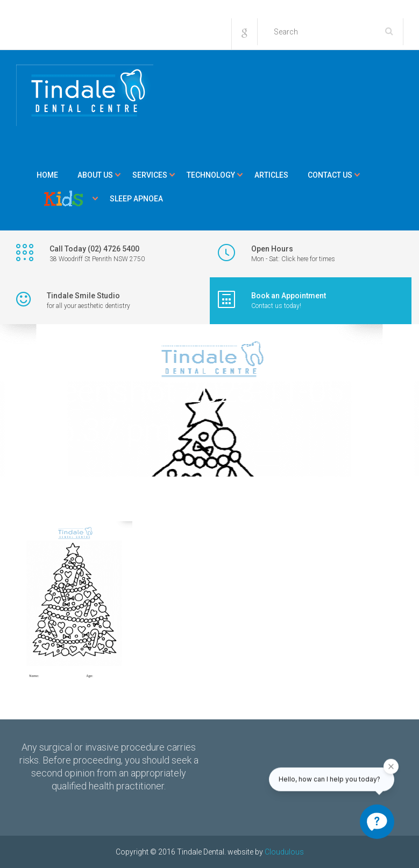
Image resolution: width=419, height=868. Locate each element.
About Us (95, 175)
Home (47, 175)
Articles (271, 175)
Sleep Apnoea (136, 199)
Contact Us (330, 175)
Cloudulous (284, 852)
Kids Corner (63, 199)
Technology (211, 175)
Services (150, 175)
